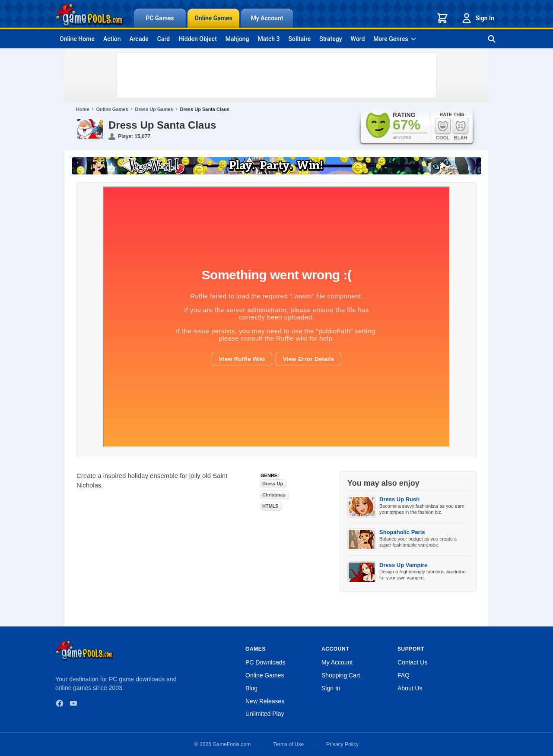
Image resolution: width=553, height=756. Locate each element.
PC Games (160, 18)
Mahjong (237, 39)
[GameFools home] (89, 16)
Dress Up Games (154, 109)
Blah (461, 129)
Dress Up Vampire (403, 565)
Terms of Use (288, 744)
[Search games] (492, 39)
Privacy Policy (342, 744)
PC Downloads (265, 662)
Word (358, 39)
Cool (443, 129)
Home (83, 109)
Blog (251, 688)
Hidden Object (198, 39)
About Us (410, 688)
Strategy (331, 39)
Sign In (477, 18)
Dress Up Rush (399, 499)
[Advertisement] (276, 75)
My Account (267, 18)
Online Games (213, 18)
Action (112, 39)
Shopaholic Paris (402, 532)
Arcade (139, 39)
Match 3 (269, 39)
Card (164, 39)
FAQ (404, 675)
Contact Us (412, 662)
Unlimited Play (265, 714)
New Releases (265, 701)
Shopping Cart (341, 675)
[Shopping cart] (442, 18)
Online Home (77, 39)
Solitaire (300, 39)
